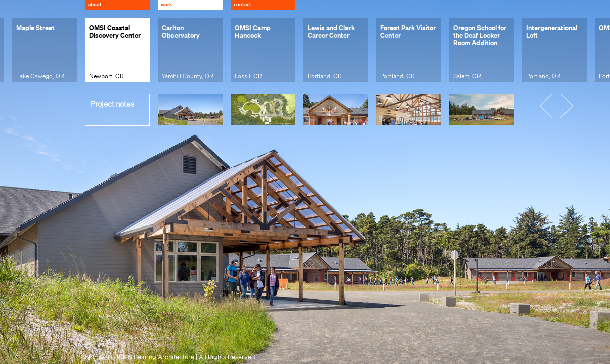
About (95, 4)
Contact (243, 4)
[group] (45, 50)
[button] (552, 105)
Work (167, 4)
